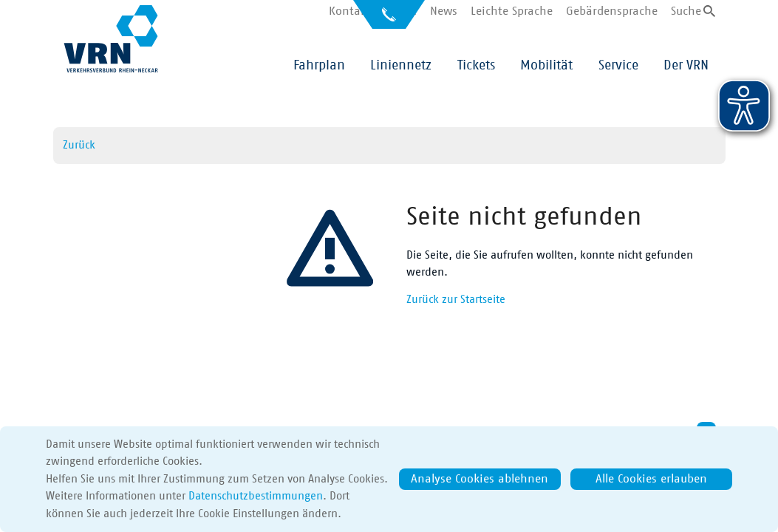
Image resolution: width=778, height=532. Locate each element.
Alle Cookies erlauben (651, 479)
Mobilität (546, 66)
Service (618, 66)
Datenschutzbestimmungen (256, 496)
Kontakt (350, 11)
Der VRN (686, 66)
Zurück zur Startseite (456, 300)
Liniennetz (401, 66)
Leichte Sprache (512, 11)
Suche (686, 11)
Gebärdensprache (612, 11)
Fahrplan (319, 66)
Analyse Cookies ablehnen (480, 479)
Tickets (476, 66)
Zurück (79, 145)
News (444, 11)
